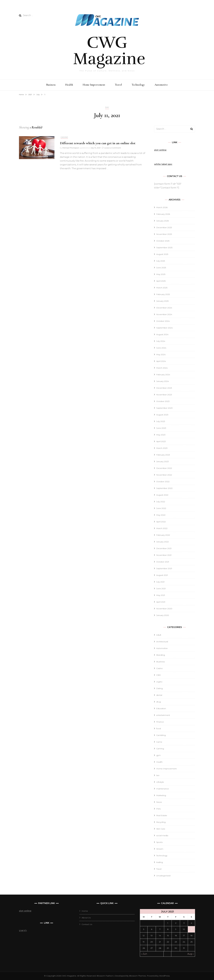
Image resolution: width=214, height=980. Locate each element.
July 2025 (161, 261)
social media (162, 835)
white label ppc (163, 164)
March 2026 (162, 207)
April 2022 (161, 522)
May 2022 (161, 515)
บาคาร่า (23, 931)
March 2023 (162, 448)
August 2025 (162, 254)
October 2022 (163, 482)
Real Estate (162, 815)
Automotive (161, 85)
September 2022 (164, 488)
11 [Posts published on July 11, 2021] (191, 929)
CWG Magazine (109, 51)
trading (160, 862)
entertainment (163, 715)
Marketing (161, 795)
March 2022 (162, 528)
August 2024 (162, 334)
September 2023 (164, 408)
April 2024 (161, 361)
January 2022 (162, 542)
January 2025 (162, 301)
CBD (159, 675)
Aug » (190, 954)
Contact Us (87, 924)
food (159, 729)
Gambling (161, 735)
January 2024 (163, 381)
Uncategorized (163, 876)
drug (159, 702)
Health (69, 85)
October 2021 (163, 562)
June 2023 (161, 428)
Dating (159, 688)
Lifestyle (160, 782)
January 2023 (162, 461)
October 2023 (163, 401)
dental (159, 695)
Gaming (160, 749)
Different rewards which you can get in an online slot (98, 143)
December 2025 (164, 227)
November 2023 (164, 395)
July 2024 (161, 341)
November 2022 (164, 475)
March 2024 (162, 368)
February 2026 (163, 214)
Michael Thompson (71, 148)
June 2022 (161, 508)
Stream (160, 849)
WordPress (164, 976)
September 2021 (164, 568)
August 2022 (162, 495)
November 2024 (164, 314)
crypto (159, 682)
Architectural (162, 642)
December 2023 (164, 388)
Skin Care (161, 829)
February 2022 (163, 535)
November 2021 (164, 555)
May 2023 (161, 435)
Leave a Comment (113, 148)
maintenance (163, 789)
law (158, 775)
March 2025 (162, 288)
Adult (159, 635)
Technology (138, 85)
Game (159, 742)
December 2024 (164, 308)
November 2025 (164, 234)
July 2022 (161, 502)
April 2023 (161, 441)
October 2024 (163, 321)
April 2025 (161, 281)
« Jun (144, 954)
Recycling (161, 822)
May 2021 (161, 595)
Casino (64, 137)
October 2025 (163, 241)
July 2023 (161, 421)
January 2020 (163, 615)
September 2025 (164, 248)
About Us (86, 918)
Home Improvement (94, 85)
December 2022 (164, 468)
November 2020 (164, 609)
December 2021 (164, 548)
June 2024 (161, 348)
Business (51, 85)
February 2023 (163, 455)
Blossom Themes (137, 976)
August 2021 (162, 575)
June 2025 (161, 268)
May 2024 (161, 355)
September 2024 (164, 328)
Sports (159, 842)
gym (158, 755)
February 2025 (163, 294)
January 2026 (162, 221)
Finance (160, 722)
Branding (161, 655)
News (159, 802)
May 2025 (161, 274)
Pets (158, 809)
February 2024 (163, 375)
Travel (118, 85)
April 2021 (161, 602)
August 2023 (162, 415)
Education (161, 708)
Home (85, 911)
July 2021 (160, 582)
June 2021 (161, 589)
